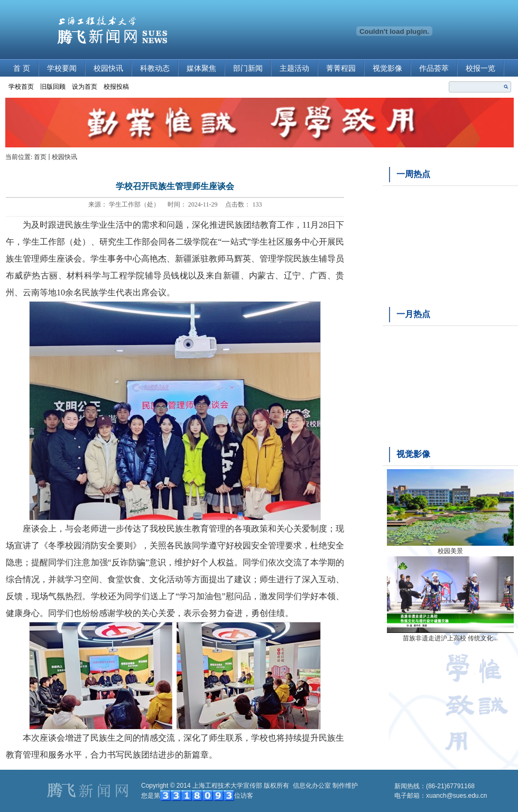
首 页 (22, 68)
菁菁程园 (341, 68)
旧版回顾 (53, 87)
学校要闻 (62, 68)
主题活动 (294, 68)
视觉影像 (387, 68)
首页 (40, 157)
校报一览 (480, 68)
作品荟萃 (434, 68)
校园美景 (450, 551)
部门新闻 (248, 68)
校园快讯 (108, 68)
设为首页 (85, 87)
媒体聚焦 (201, 68)
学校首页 (21, 87)
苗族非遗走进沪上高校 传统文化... (450, 638)
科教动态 (155, 68)
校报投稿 (116, 87)
